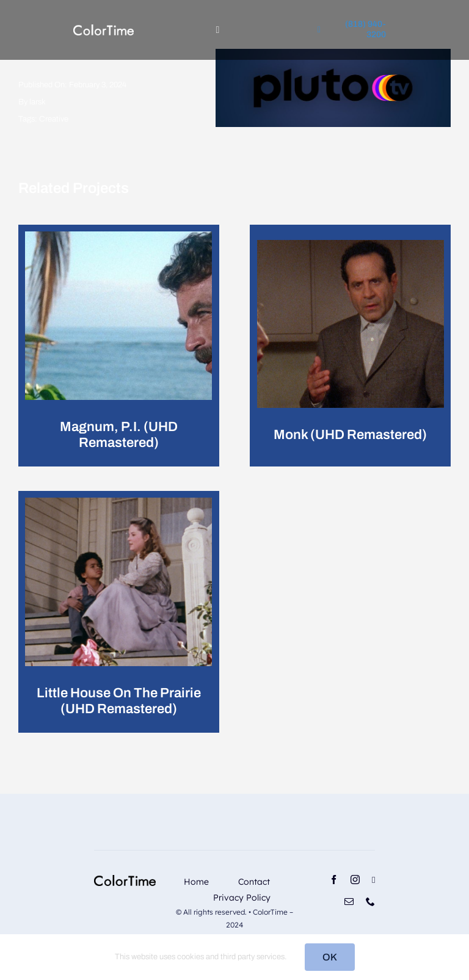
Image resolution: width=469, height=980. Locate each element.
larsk (38, 102)
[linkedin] (373, 880)
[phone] (370, 902)
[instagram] (355, 880)
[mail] (349, 902)
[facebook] (334, 880)
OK (330, 957)
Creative (54, 119)
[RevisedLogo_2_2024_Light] (104, 29)
